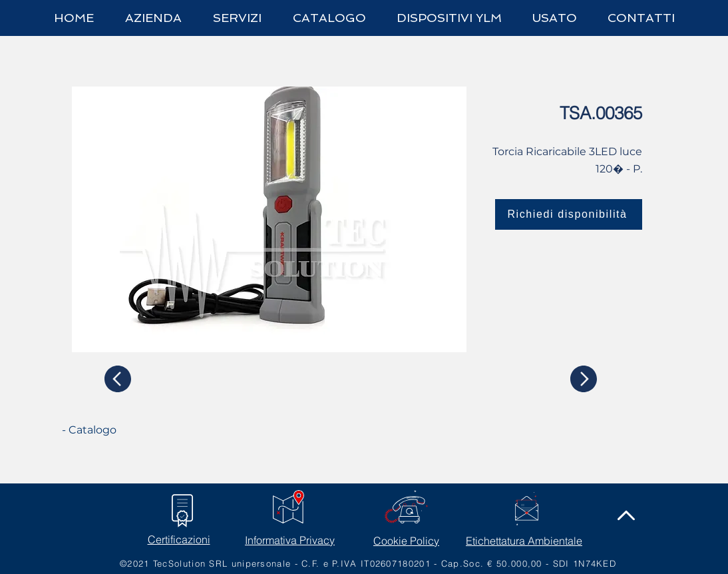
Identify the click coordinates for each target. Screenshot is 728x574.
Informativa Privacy (290, 540)
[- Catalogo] (112, 430)
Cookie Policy (406, 541)
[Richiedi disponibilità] (569, 214)
